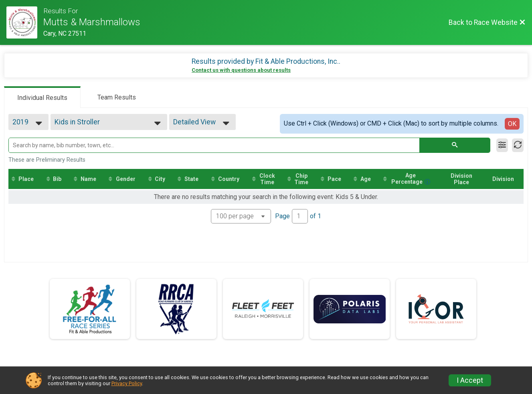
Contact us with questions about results (241, 70)
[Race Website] (25, 22)
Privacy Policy (127, 383)
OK (512, 124)
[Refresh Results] (518, 145)
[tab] (42, 97)
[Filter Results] (502, 145)
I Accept (470, 380)
